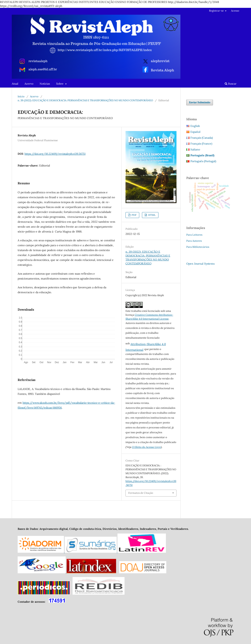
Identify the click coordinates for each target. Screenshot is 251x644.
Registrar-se (217, 11)
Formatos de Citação (141, 493)
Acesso (235, 11)
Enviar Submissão (200, 102)
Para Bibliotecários (198, 247)
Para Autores (194, 241)
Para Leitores (194, 235)
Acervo (29, 84)
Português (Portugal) (203, 161)
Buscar (231, 84)
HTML (152, 215)
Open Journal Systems (200, 264)
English (195, 126)
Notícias (45, 84)
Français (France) (201, 144)
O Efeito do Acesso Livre (146, 447)
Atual (15, 84)
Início (21, 96)
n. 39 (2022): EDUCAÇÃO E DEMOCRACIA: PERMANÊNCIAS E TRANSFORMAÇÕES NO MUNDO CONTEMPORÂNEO (85, 100)
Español (195, 132)
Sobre (60, 84)
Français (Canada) (202, 138)
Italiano (195, 149)
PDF (134, 215)
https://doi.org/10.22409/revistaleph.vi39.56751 (55, 154)
